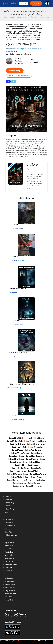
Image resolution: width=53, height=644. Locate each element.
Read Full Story (15, 71)
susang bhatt (14, 356)
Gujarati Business (13, 480)
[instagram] (11, 615)
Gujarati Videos (10, 526)
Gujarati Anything (18, 486)
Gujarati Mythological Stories (18, 474)
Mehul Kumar (19, 260)
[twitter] (16, 615)
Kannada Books (10, 568)
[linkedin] (25, 615)
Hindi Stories (9, 578)
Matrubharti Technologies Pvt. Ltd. (25, 641)
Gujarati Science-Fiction (33, 477)
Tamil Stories (9, 597)
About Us (8, 497)
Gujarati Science (34, 483)
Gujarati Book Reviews (38, 474)
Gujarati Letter (36, 468)
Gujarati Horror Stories (33, 49)
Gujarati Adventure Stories (35, 459)
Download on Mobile (19, 75)
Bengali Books (9, 561)
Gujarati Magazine (36, 447)
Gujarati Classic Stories (17, 444)
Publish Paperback (11, 535)
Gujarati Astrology (20, 483)
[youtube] (21, 615)
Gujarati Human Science (18, 462)
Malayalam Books (11, 564)
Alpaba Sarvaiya (19, 229)
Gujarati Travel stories (33, 450)
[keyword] (24, 3)
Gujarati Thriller (17, 477)
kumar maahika (19, 324)
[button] (26, 3)
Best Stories (9, 520)
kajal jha (14, 292)
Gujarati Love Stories (16, 456)
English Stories (10, 588)
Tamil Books (9, 555)
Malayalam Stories (11, 594)
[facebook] (7, 615)
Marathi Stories (10, 584)
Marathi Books (10, 552)
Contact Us (8, 500)
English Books (9, 543)
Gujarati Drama (36, 453)
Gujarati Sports (27, 480)
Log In (47, 3)
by (14, 229)
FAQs (6, 512)
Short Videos (9, 532)
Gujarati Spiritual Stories (35, 438)
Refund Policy (9, 509)
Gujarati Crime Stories (34, 486)
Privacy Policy (9, 503)
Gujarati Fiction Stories (15, 441)
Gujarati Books (10, 549)
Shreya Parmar (19, 420)
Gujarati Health (19, 465)
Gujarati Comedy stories (19, 447)
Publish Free (36, 3)
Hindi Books (9, 546)
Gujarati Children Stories (36, 444)
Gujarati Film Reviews (36, 471)
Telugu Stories (9, 600)
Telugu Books (9, 558)
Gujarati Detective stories (35, 456)
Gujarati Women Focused (20, 453)
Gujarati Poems (18, 450)
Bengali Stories (10, 591)
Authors (7, 529)
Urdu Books (9, 571)
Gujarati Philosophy (36, 462)
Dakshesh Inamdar (16, 49)
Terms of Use (9, 506)
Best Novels (9, 523)
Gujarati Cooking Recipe (20, 468)
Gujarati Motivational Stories (36, 441)
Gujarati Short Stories (17, 438)
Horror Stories (34, 62)
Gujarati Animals (40, 480)
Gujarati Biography (33, 465)
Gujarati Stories (10, 581)
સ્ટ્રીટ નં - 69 (34, 167)
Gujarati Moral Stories (16, 459)
